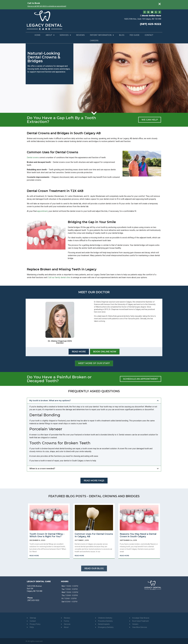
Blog (122, 35)
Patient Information (102, 35)
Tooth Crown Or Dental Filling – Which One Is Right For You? (47, 535)
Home (37, 35)
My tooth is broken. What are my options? (50, 400)
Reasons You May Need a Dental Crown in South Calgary (138, 535)
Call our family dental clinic (59, 277)
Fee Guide (135, 35)
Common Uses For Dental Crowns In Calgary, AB (94, 535)
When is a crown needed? (42, 468)
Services (65, 35)
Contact (149, 35)
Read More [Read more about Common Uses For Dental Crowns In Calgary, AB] (79, 555)
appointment (42, 211)
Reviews (80, 35)
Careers (94, 41)
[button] (94, 400)
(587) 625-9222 (151, 24)
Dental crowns (33, 157)
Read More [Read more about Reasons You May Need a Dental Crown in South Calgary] (124, 555)
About (50, 35)
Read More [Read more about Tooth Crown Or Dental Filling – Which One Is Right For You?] (34, 555)
